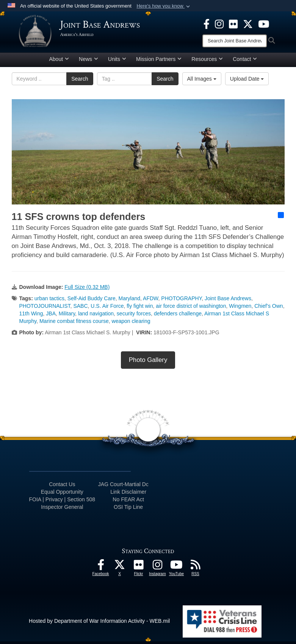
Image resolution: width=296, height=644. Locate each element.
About (59, 62)
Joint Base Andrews (228, 301)
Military (67, 316)
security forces (134, 316)
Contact (245, 62)
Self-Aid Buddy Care (92, 301)
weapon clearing (131, 324)
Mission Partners (159, 62)
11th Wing (31, 316)
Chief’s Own (269, 309)
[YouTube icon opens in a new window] (264, 23)
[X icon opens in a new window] (248, 23)
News (88, 62)
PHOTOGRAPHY (181, 301)
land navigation (96, 316)
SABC (80, 309)
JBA (51, 316)
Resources (207, 62)
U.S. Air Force (107, 309)
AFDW (150, 301)
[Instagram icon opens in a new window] (219, 23)
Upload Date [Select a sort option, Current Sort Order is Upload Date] (247, 81)
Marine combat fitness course (74, 324)
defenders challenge (178, 316)
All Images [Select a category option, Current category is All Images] (202, 81)
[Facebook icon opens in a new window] (207, 23)
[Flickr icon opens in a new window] (233, 23)
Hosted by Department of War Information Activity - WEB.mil (99, 624)
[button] (164, 6)
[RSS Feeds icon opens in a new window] (196, 569)
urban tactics (49, 301)
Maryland (129, 301)
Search (80, 81)
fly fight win (140, 309)
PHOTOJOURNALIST (45, 309)
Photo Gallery (148, 363)
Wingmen (240, 309)
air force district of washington (191, 309)
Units (117, 62)
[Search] (235, 41)
